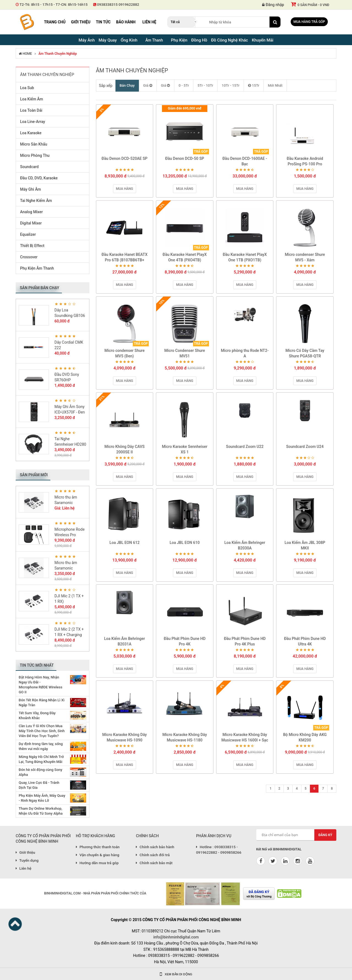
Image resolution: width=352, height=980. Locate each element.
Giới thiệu (81, 22)
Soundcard (29, 167)
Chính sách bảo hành (155, 847)
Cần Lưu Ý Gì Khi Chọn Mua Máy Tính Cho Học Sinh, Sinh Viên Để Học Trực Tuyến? (42, 731)
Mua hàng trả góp (309, 22)
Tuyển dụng (27, 860)
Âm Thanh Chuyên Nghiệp (58, 54)
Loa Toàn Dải (31, 110)
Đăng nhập (273, 5)
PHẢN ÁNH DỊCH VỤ (214, 836)
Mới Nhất (275, 85)
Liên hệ (149, 22)
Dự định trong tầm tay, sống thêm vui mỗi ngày (41, 746)
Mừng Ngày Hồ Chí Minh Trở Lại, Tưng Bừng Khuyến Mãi (41, 759)
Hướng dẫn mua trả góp (97, 863)
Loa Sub (27, 88)
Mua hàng (125, 189)
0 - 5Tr (184, 85)
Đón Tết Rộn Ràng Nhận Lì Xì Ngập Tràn (42, 703)
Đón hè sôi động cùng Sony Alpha (40, 772)
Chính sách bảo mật (154, 863)
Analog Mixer (31, 212)
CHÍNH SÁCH (147, 836)
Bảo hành (126, 22)
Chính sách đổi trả (153, 855)
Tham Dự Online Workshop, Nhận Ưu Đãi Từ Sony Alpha (41, 811)
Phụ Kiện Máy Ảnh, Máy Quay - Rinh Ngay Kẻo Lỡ (42, 798)
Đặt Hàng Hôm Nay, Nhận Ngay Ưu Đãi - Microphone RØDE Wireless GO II (41, 685)
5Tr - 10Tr (205, 85)
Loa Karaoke (31, 133)
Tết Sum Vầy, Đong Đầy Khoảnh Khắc (37, 715)
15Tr (254, 85)
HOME (25, 54)
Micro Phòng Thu (35, 155)
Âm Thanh (154, 40)
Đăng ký (325, 835)
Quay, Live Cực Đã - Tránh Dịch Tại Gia (39, 785)
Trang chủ (55, 22)
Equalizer (28, 234)
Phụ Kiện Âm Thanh (37, 268)
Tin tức (103, 22)
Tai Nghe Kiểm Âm (36, 201)
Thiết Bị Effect (32, 246)
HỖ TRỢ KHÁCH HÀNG (96, 836)
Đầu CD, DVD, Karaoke (39, 178)
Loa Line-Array (33, 122)
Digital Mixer (31, 223)
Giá (148, 85)
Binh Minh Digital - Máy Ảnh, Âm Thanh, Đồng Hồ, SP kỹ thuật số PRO (27, 22)
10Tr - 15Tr (231, 85)
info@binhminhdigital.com (176, 937)
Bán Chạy (127, 85)
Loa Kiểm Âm (31, 99)
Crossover (29, 257)
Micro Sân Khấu (34, 144)
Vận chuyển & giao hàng (98, 855)
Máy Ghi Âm (31, 189)
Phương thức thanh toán (98, 847)
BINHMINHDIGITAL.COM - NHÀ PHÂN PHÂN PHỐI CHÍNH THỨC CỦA (95, 893)
